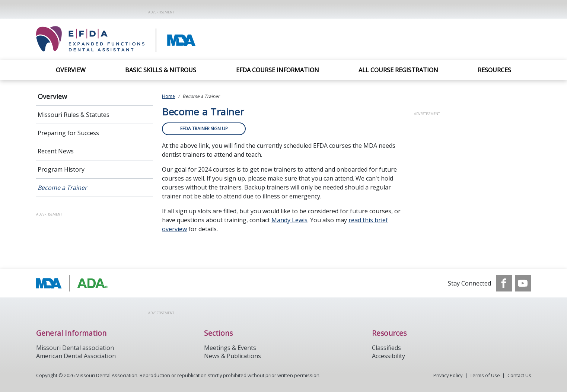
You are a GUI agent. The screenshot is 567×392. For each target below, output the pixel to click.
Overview (71, 70)
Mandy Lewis (289, 220)
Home (168, 96)
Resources (494, 70)
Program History (61, 169)
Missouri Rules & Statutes (74, 115)
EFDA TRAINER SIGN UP (204, 129)
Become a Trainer (62, 188)
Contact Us (519, 375)
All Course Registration (398, 70)
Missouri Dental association (75, 348)
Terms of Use (485, 375)
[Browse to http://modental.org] (74, 283)
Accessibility (388, 356)
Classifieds (386, 348)
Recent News (56, 151)
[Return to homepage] (142, 39)
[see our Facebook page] (504, 283)
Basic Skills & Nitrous (161, 70)
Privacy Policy (448, 375)
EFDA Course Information (278, 70)
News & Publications (232, 356)
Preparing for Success (68, 133)
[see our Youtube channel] (523, 283)
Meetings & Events (230, 348)
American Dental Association (76, 356)
